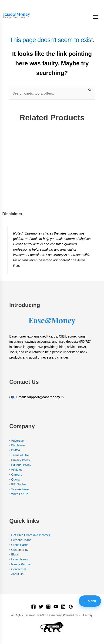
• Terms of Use (19, 455)
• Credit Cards (19, 545)
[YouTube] (56, 607)
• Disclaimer (17, 445)
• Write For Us (19, 494)
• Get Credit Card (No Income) (30, 535)
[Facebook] (34, 607)
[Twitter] (41, 607)
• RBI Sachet (18, 484)
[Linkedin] (63, 607)
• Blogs (14, 554)
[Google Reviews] (71, 607)
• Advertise (17, 441)
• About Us (16, 574)
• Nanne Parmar (20, 564)
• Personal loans (20, 540)
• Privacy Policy (20, 460)
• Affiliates (16, 470)
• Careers (16, 475)
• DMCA (15, 450)
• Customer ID (19, 550)
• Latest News (19, 559)
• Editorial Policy (20, 465)
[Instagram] (48, 607)
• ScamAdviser (19, 489)
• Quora (14, 479)
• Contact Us (18, 569)
